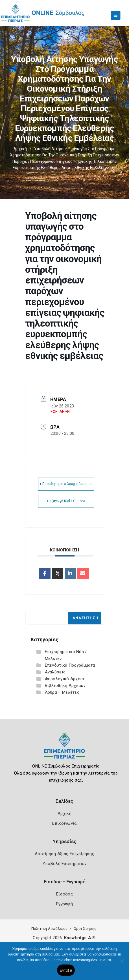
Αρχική (20, 149)
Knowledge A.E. (80, 938)
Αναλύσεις (55, 672)
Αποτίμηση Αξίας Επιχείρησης (64, 854)
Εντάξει (66, 970)
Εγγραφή (64, 904)
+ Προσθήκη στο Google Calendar (66, 484)
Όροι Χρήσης (85, 929)
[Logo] (64, 750)
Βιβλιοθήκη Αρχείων (65, 686)
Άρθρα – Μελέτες (62, 692)
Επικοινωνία (64, 823)
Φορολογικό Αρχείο (65, 679)
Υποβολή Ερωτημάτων (64, 864)
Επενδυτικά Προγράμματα (70, 665)
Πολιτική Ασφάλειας (49, 929)
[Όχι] (122, 964)
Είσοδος (64, 894)
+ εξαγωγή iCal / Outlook (66, 501)
